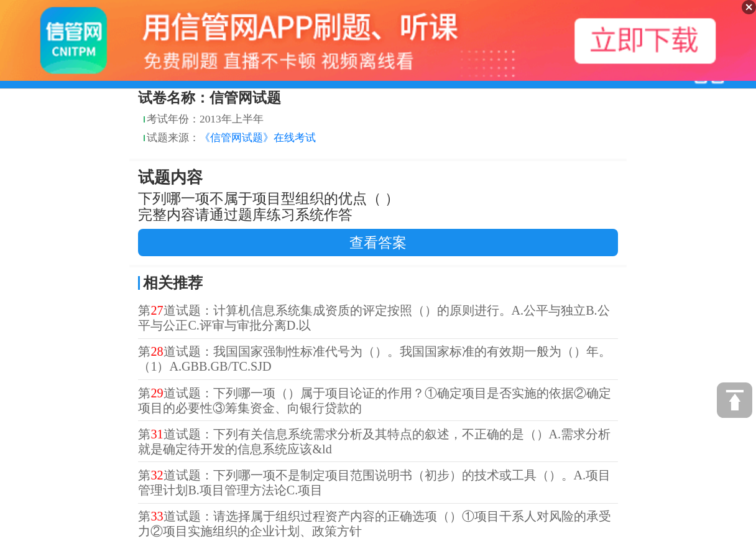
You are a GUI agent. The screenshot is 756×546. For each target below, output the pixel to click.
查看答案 (378, 243)
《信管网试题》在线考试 (258, 138)
